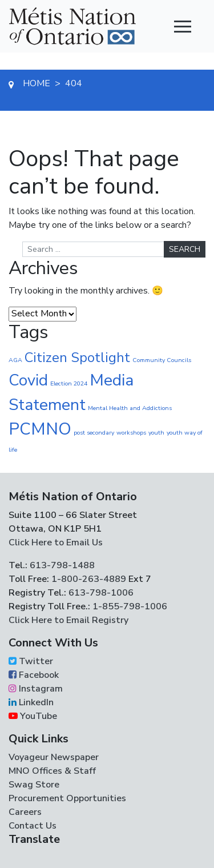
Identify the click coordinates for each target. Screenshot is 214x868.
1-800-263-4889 (89, 579)
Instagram (36, 689)
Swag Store (34, 785)
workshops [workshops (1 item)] (131, 433)
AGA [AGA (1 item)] (15, 360)
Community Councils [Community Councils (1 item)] (162, 360)
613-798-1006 (100, 593)
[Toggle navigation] (183, 26)
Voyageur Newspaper (54, 757)
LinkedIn (31, 702)
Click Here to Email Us (56, 542)
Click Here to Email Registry (68, 620)
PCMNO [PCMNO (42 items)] (40, 429)
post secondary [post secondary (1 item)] (94, 433)
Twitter (31, 661)
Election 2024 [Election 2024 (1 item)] (69, 383)
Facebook (34, 675)
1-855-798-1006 (129, 606)
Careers (25, 812)
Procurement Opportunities (67, 798)
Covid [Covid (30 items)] (28, 380)
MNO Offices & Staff (52, 771)
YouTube (33, 716)
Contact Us (33, 826)
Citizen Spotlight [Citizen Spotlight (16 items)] (77, 357)
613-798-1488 (62, 565)
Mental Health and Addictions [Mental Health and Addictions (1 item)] (130, 408)
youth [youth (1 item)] (156, 433)
